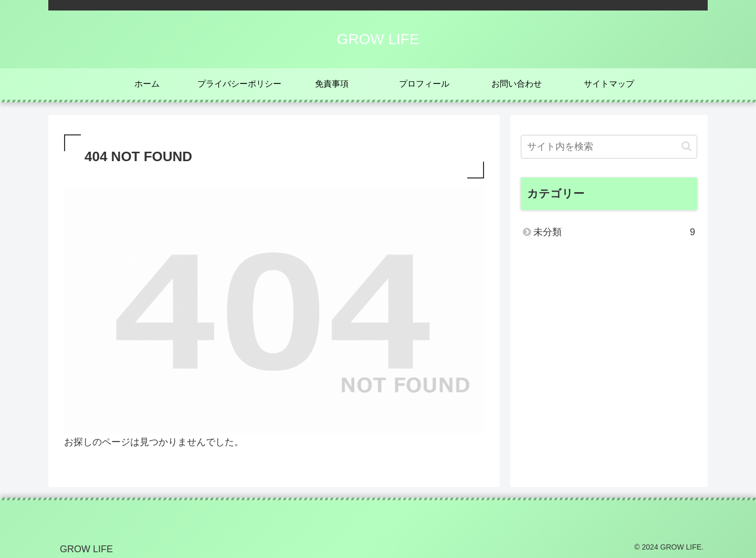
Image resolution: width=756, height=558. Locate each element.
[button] (686, 146)
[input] (609, 147)
